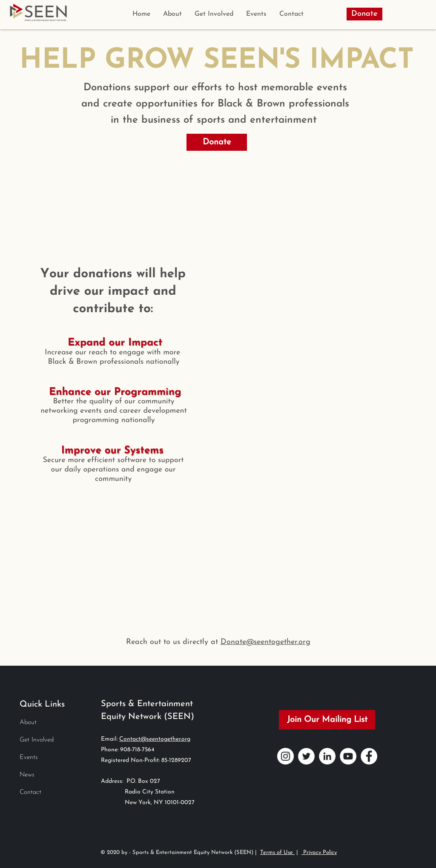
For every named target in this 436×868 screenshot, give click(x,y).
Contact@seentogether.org (155, 739)
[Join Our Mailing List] (327, 720)
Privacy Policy (319, 852)
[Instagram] (285, 756)
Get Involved (37, 740)
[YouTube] (348, 756)
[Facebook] (369, 756)
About (28, 723)
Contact (30, 792)
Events (29, 757)
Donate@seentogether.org (265, 642)
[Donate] (364, 14)
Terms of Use (277, 852)
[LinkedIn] (327, 756)
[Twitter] (306, 756)
